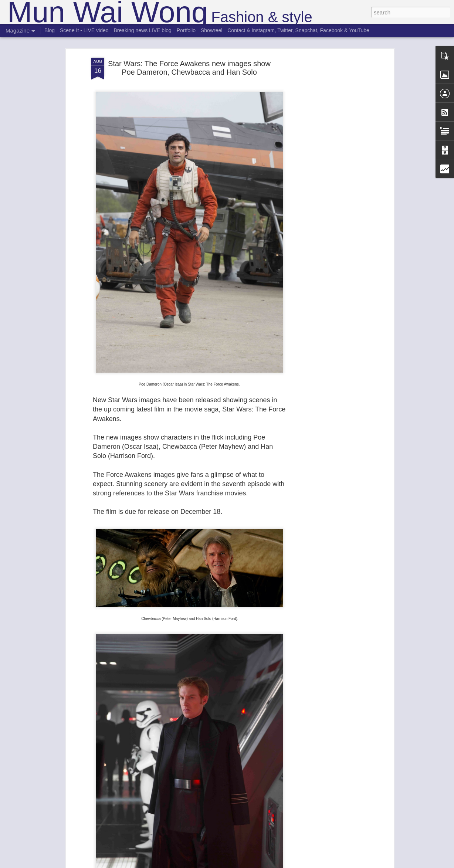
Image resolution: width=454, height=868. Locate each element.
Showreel (211, 30)
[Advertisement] (328, 174)
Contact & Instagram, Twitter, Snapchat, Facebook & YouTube (298, 30)
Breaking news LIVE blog (142, 30)
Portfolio (186, 30)
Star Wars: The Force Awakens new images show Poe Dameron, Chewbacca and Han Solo (189, 68)
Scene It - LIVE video (84, 30)
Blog (50, 30)
